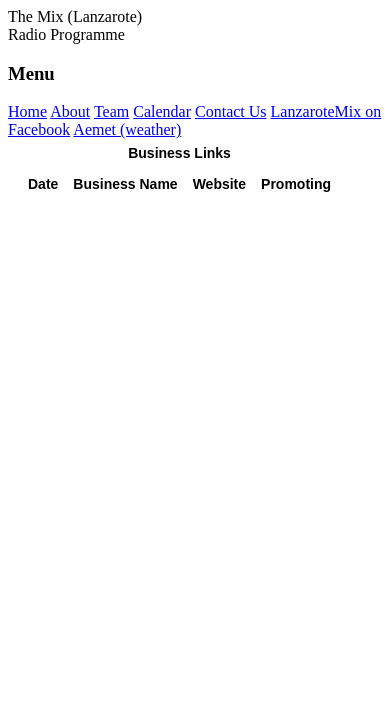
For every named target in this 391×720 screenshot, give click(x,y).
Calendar (162, 111)
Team (111, 111)
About (70, 111)
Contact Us (231, 111)
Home (27, 111)
